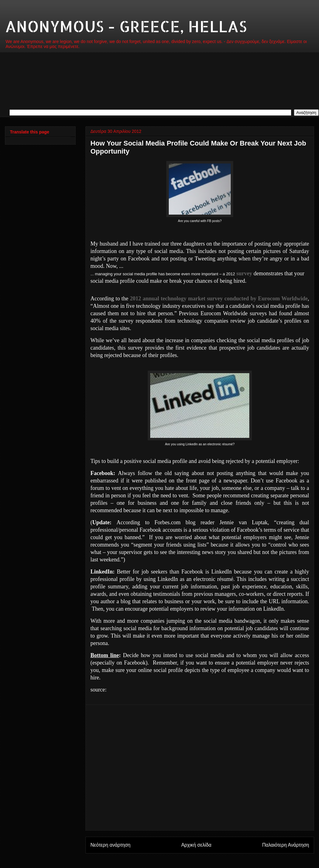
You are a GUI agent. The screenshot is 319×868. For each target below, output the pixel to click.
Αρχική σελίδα (196, 845)
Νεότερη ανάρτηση (110, 845)
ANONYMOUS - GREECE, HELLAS (126, 26)
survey (244, 273)
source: (98, 690)
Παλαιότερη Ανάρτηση (286, 845)
